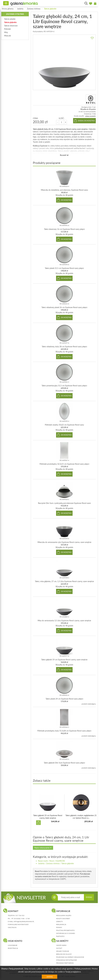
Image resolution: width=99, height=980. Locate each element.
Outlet (59, 948)
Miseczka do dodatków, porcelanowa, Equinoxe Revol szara (64, 190)
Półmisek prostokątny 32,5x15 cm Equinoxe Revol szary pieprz (64, 464)
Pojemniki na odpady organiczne (70, 957)
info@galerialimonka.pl (24, 921)
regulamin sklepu (64, 915)
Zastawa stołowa (34, 9)
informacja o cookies (66, 933)
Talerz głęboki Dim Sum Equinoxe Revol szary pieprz (64, 763)
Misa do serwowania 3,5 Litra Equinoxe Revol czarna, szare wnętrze (64, 621)
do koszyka (66, 200)
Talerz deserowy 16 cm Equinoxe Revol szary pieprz (64, 229)
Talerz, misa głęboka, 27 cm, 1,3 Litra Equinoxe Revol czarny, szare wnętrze (64, 581)
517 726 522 (20, 915)
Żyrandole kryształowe (67, 960)
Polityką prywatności (83, 969)
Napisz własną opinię (43, 848)
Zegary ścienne (63, 951)
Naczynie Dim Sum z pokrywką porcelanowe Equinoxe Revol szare (64, 503)
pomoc (59, 927)
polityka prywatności (65, 930)
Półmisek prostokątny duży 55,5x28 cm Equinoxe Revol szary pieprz (64, 731)
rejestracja (13, 948)
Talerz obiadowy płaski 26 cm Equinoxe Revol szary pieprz (64, 307)
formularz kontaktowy (18, 924)
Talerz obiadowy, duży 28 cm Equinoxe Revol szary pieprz (64, 347)
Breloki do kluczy (64, 954)
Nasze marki (43, 861)
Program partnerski (65, 963)
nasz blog (12, 927)
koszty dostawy (63, 919)
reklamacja (61, 924)
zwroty (59, 921)
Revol (52, 861)
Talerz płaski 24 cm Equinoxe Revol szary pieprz (64, 699)
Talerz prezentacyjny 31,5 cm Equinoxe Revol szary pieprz (64, 386)
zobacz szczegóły (90, 116)
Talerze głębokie (50, 9)
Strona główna (8, 9)
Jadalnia (20, 9)
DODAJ (89, 897)
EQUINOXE (60, 861)
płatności (60, 936)
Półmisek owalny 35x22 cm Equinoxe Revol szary (64, 425)
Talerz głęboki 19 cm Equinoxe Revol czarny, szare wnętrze (64, 660)
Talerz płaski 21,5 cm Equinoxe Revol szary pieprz (64, 268)
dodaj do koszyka (86, 121)
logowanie (13, 945)
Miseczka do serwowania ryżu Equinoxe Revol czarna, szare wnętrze (64, 542)
